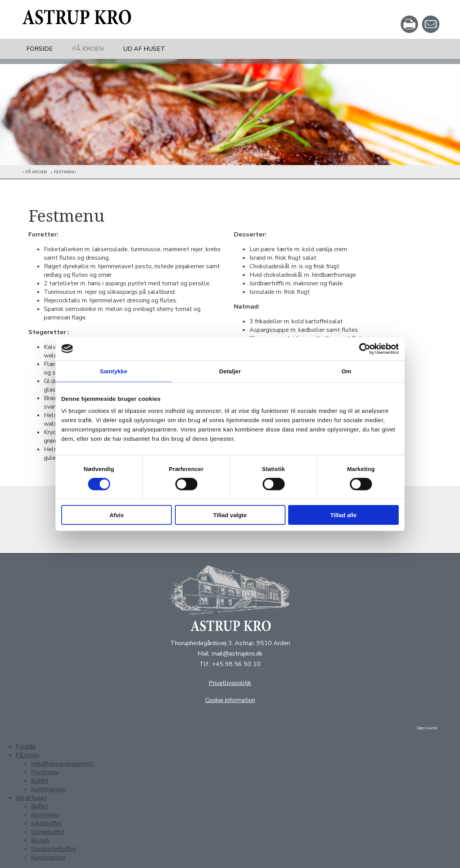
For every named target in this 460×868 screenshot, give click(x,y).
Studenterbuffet (53, 849)
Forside (40, 49)
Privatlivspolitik (230, 683)
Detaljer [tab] (230, 371)
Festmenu (65, 172)
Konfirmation (48, 789)
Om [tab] (346, 371)
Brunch (40, 840)
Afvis (117, 515)
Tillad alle (343, 515)
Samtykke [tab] (114, 371)
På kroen (88, 49)
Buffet (40, 781)
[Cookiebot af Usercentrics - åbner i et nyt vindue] (365, 349)
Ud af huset (144, 49)
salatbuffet (46, 823)
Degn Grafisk (427, 728)
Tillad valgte (230, 515)
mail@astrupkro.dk (237, 654)
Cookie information (230, 700)
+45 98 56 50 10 (236, 664)
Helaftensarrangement (62, 764)
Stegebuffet (48, 832)
